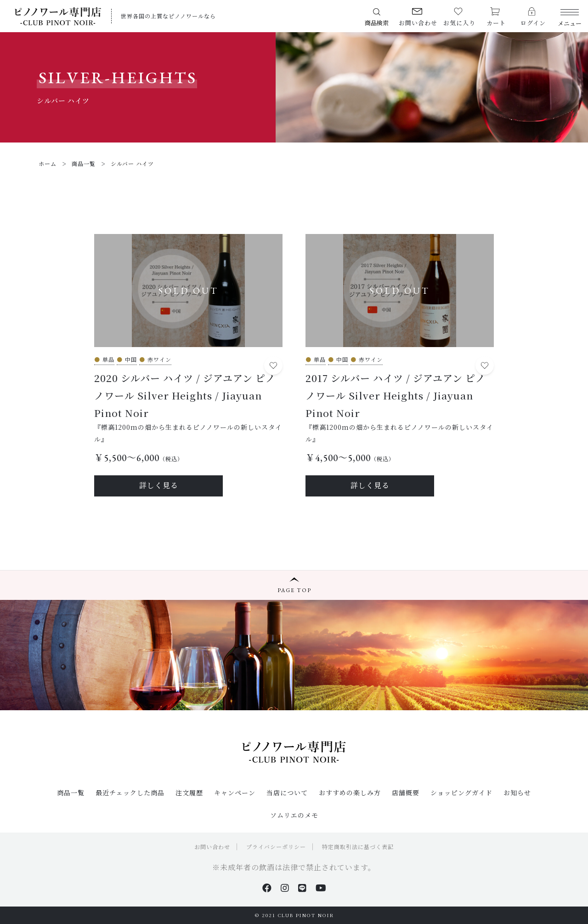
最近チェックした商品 (130, 793)
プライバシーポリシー (276, 847)
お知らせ (517, 793)
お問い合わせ (212, 847)
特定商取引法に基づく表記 (358, 847)
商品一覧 (71, 793)
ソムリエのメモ (294, 815)
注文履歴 (189, 793)
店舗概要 (406, 793)
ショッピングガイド (461, 793)
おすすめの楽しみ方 (350, 793)
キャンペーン (235, 793)
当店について (287, 793)
